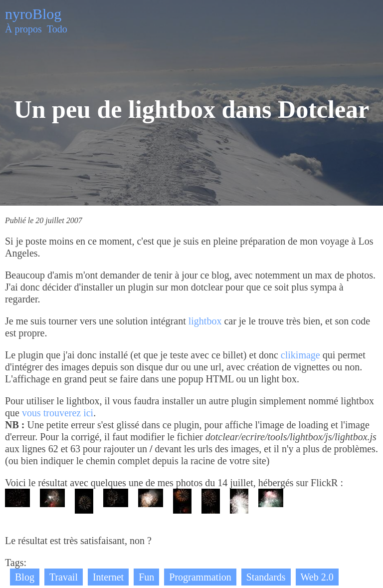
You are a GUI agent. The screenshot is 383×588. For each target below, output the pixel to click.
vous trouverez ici (58, 413)
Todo (57, 29)
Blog (25, 577)
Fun (146, 577)
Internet (108, 577)
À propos (23, 29)
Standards (266, 577)
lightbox (205, 321)
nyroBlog (33, 14)
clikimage (300, 355)
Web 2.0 (317, 577)
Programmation (200, 577)
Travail (64, 577)
